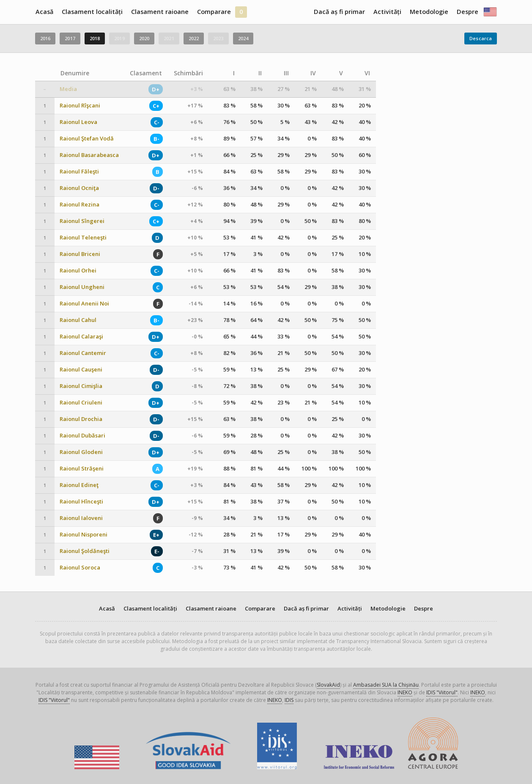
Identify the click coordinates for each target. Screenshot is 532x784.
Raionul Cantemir (83, 353)
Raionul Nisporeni (84, 535)
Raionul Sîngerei (82, 221)
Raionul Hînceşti (81, 502)
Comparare (214, 12)
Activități (387, 12)
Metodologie (429, 12)
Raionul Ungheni (82, 287)
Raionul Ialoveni (81, 518)
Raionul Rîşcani (80, 106)
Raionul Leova (78, 122)
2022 (194, 38)
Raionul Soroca (80, 568)
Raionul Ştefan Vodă (87, 139)
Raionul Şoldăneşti (85, 551)
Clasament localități (92, 12)
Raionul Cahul (78, 320)
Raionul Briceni (80, 254)
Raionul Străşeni (82, 469)
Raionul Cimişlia (81, 386)
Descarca (481, 38)
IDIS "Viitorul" (442, 692)
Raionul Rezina (80, 205)
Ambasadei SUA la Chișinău (386, 685)
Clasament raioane (160, 12)
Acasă (44, 12)
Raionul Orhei (78, 271)
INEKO (405, 692)
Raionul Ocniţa (79, 188)
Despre (468, 12)
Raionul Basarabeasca (89, 155)
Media (68, 89)
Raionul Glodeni (81, 452)
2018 (95, 38)
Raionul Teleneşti (83, 238)
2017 (70, 38)
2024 (243, 38)
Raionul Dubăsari (82, 436)
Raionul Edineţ (79, 485)
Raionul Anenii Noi (84, 304)
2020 (144, 38)
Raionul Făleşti (79, 172)
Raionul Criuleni (81, 403)
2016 (45, 38)
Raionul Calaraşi (81, 337)
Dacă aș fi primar (339, 12)
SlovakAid (328, 685)
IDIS (289, 700)
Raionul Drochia (81, 419)
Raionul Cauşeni (81, 370)
